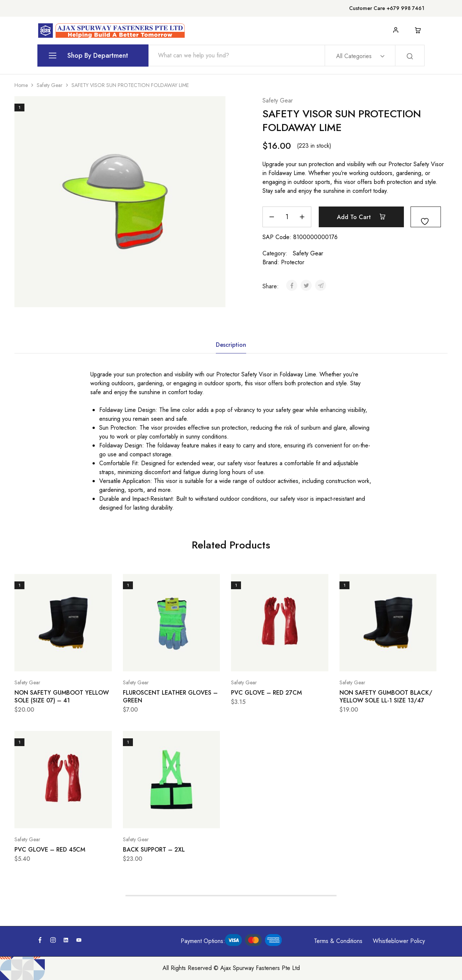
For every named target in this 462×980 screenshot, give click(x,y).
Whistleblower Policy (399, 941)
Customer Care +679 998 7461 (387, 8)
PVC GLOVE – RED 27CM (266, 693)
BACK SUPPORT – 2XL (154, 850)
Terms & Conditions (338, 941)
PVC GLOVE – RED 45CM (50, 850)
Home (21, 85)
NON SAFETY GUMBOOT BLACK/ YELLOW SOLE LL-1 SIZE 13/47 (386, 697)
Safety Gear (50, 85)
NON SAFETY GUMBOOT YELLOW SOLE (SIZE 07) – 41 (62, 697)
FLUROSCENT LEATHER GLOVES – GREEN (170, 697)
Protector (293, 262)
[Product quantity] (287, 217)
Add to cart (361, 217)
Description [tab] (231, 345)
